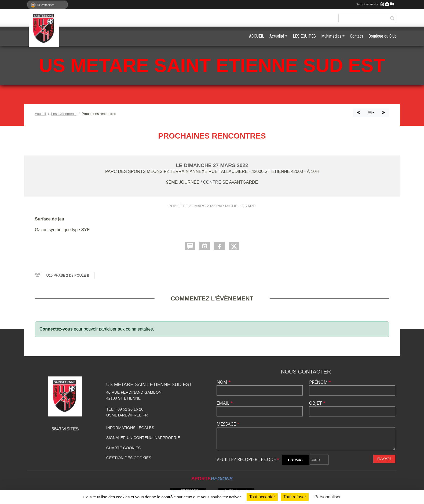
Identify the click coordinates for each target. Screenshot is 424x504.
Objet (317, 403)
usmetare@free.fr (127, 415)
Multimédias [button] (331, 36)
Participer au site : (375, 4)
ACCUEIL (257, 36)
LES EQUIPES (304, 36)
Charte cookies (123, 448)
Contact (357, 36)
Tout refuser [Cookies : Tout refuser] (295, 497)
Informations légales (130, 428)
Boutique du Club (383, 36)
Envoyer (384, 459)
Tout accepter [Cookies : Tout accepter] (262, 497)
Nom (224, 382)
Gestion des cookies (129, 458)
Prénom (320, 382)
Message (228, 424)
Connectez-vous (56, 329)
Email (225, 403)
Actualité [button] (277, 36)
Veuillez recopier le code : (249, 459)
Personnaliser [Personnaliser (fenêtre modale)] (328, 497)
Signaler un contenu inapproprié (143, 438)
